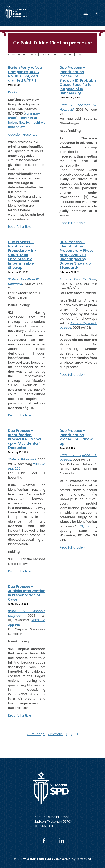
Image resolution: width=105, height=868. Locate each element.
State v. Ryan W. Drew (78, 279)
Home (12, 55)
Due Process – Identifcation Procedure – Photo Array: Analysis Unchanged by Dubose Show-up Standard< (77, 255)
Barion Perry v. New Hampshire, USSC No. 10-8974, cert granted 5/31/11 (25, 74)
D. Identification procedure (56, 55)
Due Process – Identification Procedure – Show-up (77, 437)
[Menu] (86, 13)
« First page (36, 734)
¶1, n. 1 (88, 526)
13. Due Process (28, 55)
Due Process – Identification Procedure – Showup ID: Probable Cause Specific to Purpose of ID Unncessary (78, 80)
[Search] (96, 13)
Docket (13, 92)
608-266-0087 (44, 826)
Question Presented (23, 134)
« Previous (55, 734)
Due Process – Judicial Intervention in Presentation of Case (27, 593)
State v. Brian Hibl (22, 459)
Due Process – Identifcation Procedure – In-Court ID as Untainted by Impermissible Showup (22, 255)
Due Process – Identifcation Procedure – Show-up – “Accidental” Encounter (25, 439)
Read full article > (21, 227)
